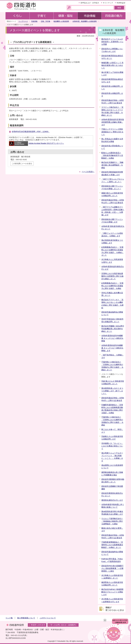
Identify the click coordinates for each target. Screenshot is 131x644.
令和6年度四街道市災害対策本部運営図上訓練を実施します (113, 122)
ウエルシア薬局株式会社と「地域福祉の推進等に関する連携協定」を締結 (112, 521)
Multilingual (121, 3)
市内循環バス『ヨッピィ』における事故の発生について (112, 446)
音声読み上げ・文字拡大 (90, 3)
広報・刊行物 (45, 21)
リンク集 (9, 618)
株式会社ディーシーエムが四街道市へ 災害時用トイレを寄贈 (112, 42)
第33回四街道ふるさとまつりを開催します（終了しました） (112, 391)
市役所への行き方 (38, 625)
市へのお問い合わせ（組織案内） (64, 625)
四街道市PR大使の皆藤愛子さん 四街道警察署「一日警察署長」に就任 (112, 568)
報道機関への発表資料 (61, 21)
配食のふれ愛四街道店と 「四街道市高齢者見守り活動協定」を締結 (112, 155)
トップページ (23, 21)
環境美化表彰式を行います (112, 500)
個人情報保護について (26, 618)
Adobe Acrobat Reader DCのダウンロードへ (36, 143)
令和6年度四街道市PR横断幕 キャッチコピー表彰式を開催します (112, 348)
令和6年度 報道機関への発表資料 (85, 21)
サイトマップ (108, 3)
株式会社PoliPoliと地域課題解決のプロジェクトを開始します (112, 592)
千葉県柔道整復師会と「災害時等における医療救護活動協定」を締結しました (112, 545)
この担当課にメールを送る (22, 163)
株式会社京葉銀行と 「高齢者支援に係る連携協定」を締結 (112, 165)
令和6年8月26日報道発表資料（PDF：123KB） (31, 132)
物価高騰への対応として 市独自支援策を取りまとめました (112, 65)
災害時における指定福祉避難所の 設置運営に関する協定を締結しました (112, 276)
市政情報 (34, 21)
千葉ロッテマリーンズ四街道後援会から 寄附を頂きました (112, 132)
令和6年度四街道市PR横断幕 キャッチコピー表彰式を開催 (112, 338)
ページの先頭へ (88, 172)
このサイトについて (48, 618)
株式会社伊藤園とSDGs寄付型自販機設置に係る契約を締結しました (113, 329)
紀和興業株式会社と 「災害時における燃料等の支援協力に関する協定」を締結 (112, 286)
